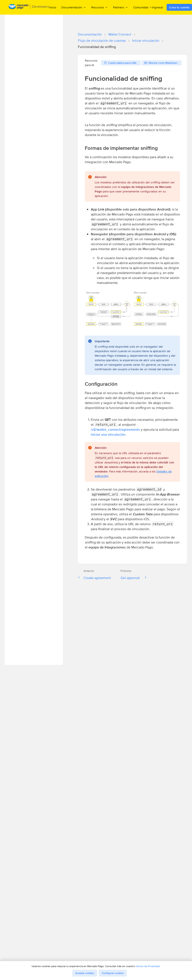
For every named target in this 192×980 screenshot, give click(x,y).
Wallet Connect (120, 34)
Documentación (90, 34)
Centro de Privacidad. (148, 966)
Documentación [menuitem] (74, 7)
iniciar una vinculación (108, 434)
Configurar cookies (113, 973)
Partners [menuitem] (121, 7)
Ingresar (158, 7)
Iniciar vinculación (146, 41)
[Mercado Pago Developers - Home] (29, 7)
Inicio (53, 7)
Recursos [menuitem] (100, 7)
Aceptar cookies (85, 973)
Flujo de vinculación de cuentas (102, 41)
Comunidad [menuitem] (143, 7)
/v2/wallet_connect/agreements (115, 430)
